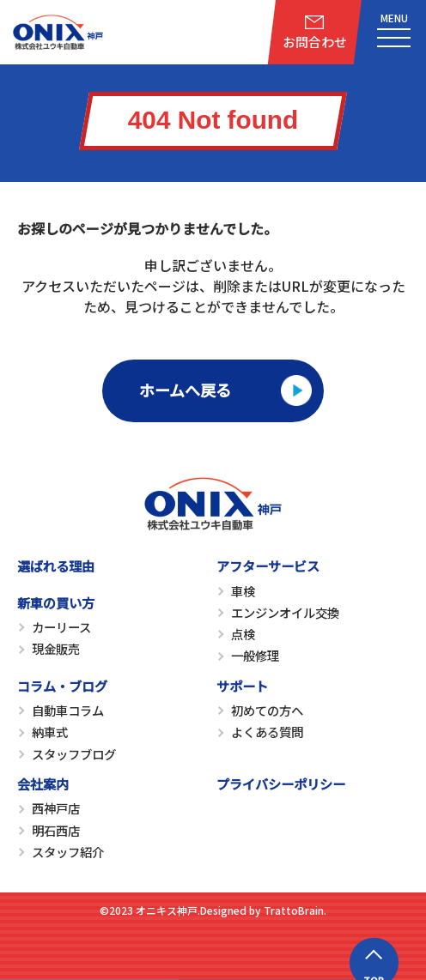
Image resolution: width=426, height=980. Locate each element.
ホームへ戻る (185, 390)
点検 (243, 634)
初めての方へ (267, 710)
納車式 (50, 732)
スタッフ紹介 (68, 852)
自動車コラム (68, 710)
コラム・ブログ (62, 686)
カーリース (61, 627)
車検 (243, 591)
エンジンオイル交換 (285, 612)
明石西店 (56, 830)
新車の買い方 (56, 602)
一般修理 (255, 655)
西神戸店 (56, 808)
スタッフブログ (74, 754)
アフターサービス (268, 566)
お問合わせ (315, 42)
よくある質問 (267, 732)
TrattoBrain (294, 910)
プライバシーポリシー (281, 783)
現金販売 (56, 648)
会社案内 (43, 783)
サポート (242, 686)
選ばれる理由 (56, 566)
